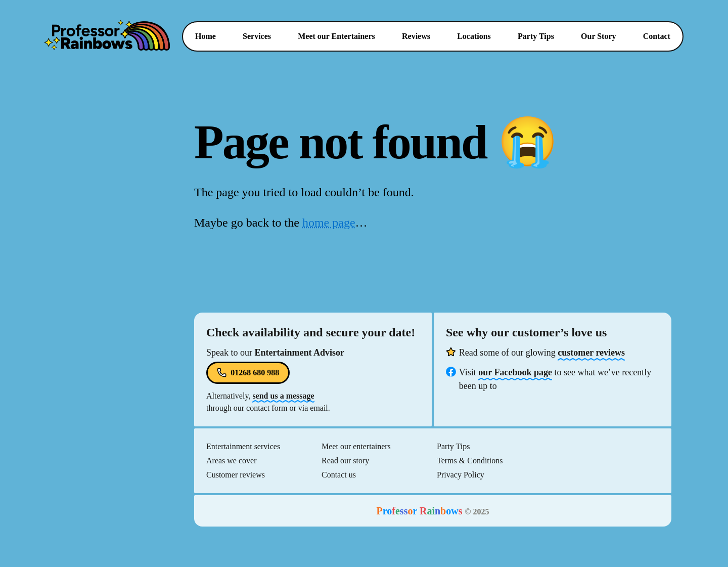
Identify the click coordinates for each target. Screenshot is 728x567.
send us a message (283, 396)
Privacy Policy (461, 475)
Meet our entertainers (356, 446)
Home (206, 36)
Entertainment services (243, 446)
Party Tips (536, 36)
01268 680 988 (248, 373)
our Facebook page (515, 372)
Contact (657, 36)
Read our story (345, 461)
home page (329, 223)
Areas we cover (232, 461)
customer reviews (591, 353)
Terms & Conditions (470, 461)
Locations (474, 36)
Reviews (416, 36)
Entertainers (336, 36)
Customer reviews (236, 475)
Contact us (339, 475)
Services (261, 36)
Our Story (598, 36)
